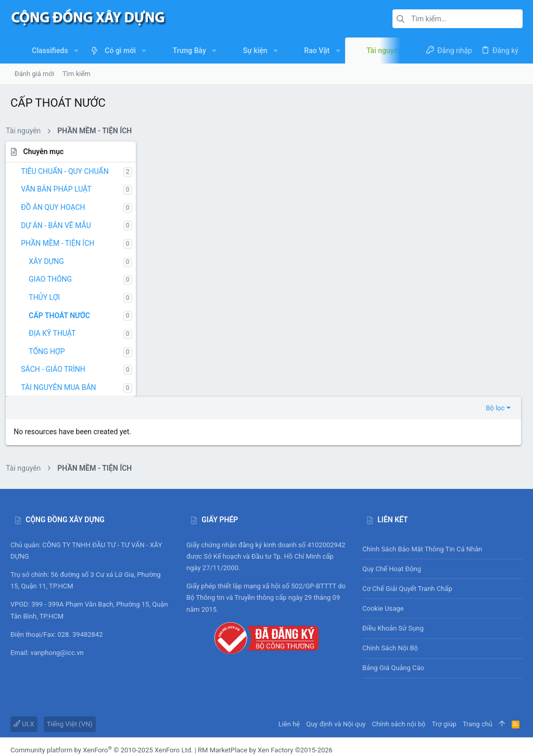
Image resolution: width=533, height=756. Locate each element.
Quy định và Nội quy (336, 668)
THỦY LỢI (49, 297)
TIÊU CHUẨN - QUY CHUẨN (69, 171)
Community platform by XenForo (101, 694)
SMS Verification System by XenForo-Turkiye (77, 722)
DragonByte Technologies (258, 703)
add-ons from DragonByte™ (138, 703)
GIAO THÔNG (55, 279)
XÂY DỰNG (51, 261)
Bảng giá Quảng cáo (393, 612)
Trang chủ (478, 668)
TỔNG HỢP (51, 351)
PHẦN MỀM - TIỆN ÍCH (62, 243)
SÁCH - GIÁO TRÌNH (58, 369)
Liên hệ (289, 668)
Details (311, 703)
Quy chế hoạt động (442, 513)
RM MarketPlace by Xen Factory (265, 694)
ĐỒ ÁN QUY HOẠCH (58, 207)
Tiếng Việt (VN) (70, 668)
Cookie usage (383, 552)
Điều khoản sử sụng (393, 572)
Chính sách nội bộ (390, 592)
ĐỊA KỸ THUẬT (57, 333)
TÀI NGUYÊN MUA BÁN (63, 387)
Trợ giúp (444, 668)
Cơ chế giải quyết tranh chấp (407, 532)
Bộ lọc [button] (497, 152)
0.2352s (165, 742)
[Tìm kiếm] (458, 19)
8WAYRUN (141, 732)
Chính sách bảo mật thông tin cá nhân (442, 493)
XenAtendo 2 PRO (37, 732)
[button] (76, 51)
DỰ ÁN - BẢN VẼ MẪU (60, 225)
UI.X (24, 668)
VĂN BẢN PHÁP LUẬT (61, 189)
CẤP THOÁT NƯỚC (64, 316)
